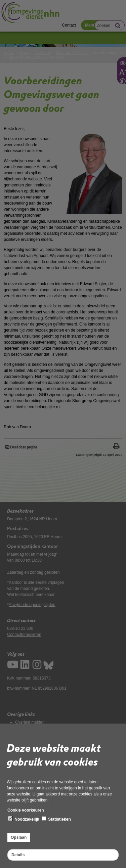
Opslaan (19, 837)
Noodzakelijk (24, 819)
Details (18, 855)
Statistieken (56, 819)
